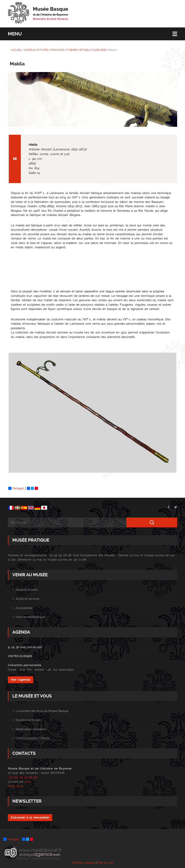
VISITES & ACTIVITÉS (36, 50)
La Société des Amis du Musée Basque (42, 711)
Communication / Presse (33, 738)
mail (28, 782)
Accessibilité (24, 608)
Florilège (99, 50)
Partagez (16, 488)
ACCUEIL (16, 50)
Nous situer (16, 786)
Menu (15, 34)
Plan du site (105, 863)
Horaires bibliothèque (30, 617)
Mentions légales (84, 863)
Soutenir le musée (28, 720)
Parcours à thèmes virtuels (70, 50)
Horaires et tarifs (27, 590)
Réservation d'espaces (31, 729)
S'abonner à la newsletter (30, 817)
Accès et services (27, 599)
